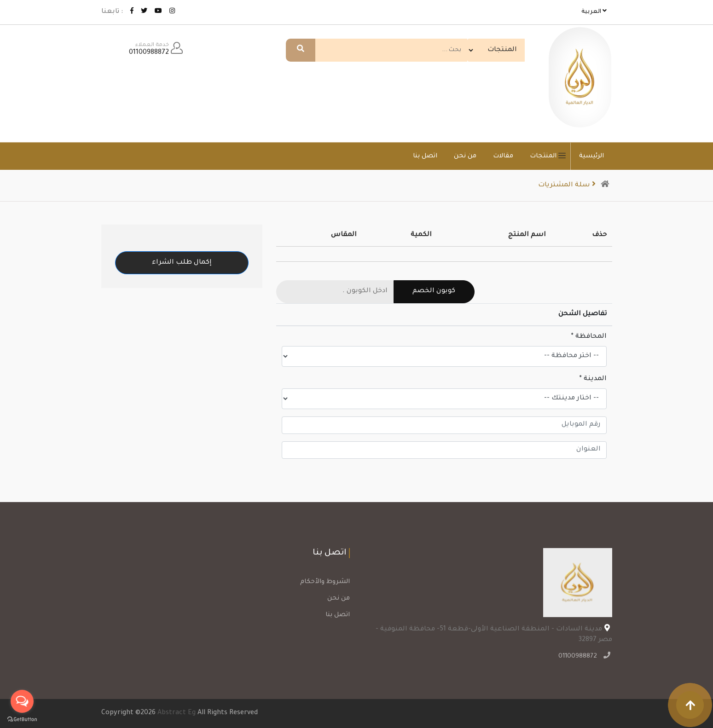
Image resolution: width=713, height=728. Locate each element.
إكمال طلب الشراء (182, 263)
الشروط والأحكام (325, 582)
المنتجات (550, 156)
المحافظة (589, 337)
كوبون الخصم (434, 291)
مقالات (503, 156)
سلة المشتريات (568, 185)
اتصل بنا (425, 156)
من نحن (465, 156)
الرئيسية (591, 156)
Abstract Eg (177, 713)
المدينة (593, 379)
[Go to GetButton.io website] (22, 719)
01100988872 (579, 657)
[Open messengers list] (22, 701)
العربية (594, 11)
